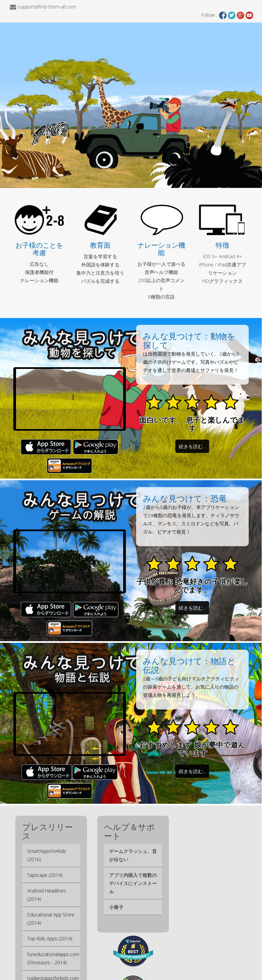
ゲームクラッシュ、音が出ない (133, 836)
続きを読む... (192, 446)
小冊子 (116, 888)
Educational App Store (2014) (51, 900)
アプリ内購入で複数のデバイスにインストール (133, 864)
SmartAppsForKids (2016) (47, 836)
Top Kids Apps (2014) (50, 920)
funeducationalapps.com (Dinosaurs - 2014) (53, 940)
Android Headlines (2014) (47, 876)
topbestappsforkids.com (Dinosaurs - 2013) (53, 963)
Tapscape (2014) (45, 856)
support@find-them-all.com (47, 7)
